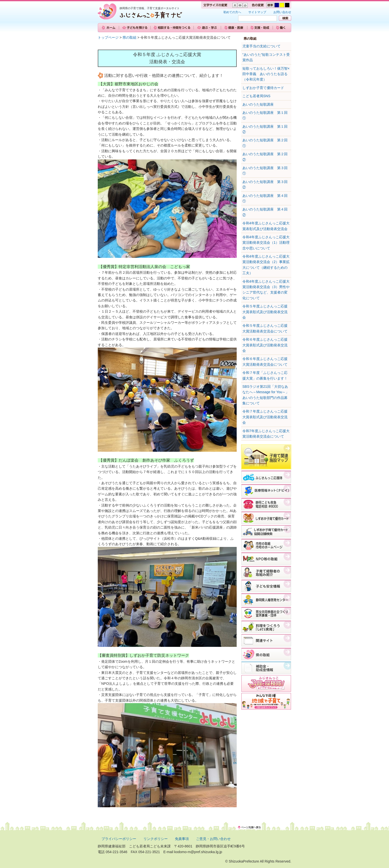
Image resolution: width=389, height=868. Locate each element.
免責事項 (182, 839)
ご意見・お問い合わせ (213, 839)
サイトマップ (257, 12)
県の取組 (130, 37)
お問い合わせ (282, 12)
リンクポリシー (156, 839)
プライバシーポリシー (119, 839)
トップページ (108, 37)
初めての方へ (232, 12)
